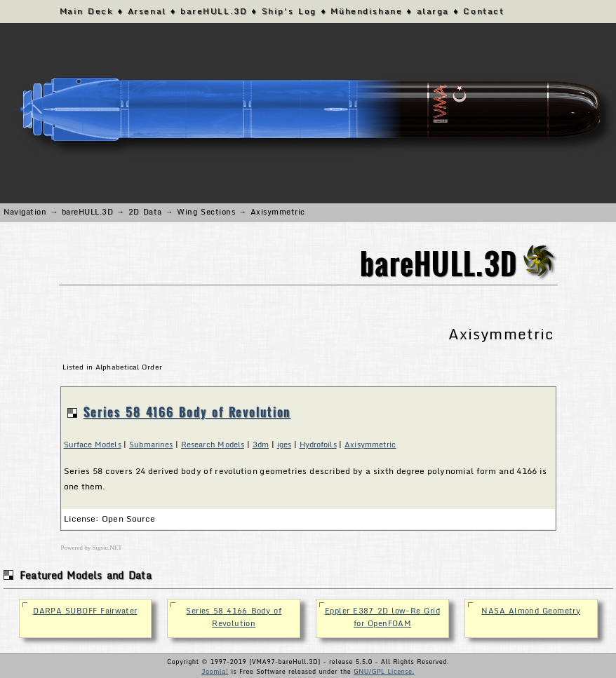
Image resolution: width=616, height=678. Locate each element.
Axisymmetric (370, 445)
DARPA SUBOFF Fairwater (85, 611)
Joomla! (215, 671)
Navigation (25, 212)
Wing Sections (206, 212)
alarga (433, 11)
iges (284, 445)
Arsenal (147, 11)
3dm (261, 445)
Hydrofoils (318, 445)
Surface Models (93, 445)
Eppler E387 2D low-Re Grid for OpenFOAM (382, 617)
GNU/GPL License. (384, 671)
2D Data (145, 212)
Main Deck (87, 11)
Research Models (213, 445)
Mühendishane (366, 11)
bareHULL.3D (214, 11)
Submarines (151, 445)
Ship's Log (289, 11)
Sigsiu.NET (107, 548)
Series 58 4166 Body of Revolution (187, 412)
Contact (483, 11)
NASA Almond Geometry (531, 611)
